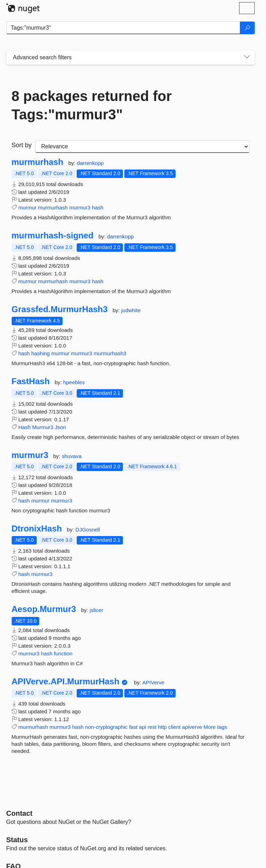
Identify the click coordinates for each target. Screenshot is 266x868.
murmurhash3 (110, 353)
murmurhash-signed (53, 236)
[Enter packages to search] (123, 28)
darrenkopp (90, 163)
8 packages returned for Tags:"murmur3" (92, 105)
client (174, 727)
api (143, 727)
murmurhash (38, 162)
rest (152, 727)
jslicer (96, 610)
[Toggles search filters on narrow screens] (247, 58)
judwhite (131, 310)
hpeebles (74, 382)
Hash (25, 427)
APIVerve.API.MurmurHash (66, 682)
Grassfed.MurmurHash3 (60, 309)
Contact (19, 813)
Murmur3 (43, 427)
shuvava (72, 456)
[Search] (247, 28)
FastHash (31, 381)
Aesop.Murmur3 (44, 609)
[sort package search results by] (142, 147)
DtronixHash (37, 529)
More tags (215, 727)
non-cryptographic (106, 727)
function (63, 653)
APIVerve (153, 682)
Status (17, 840)
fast (133, 727)
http (162, 727)
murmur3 (80, 207)
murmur (28, 207)
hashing (40, 353)
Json (60, 427)
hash (98, 207)
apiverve (192, 727)
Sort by (22, 145)
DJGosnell (88, 530)
